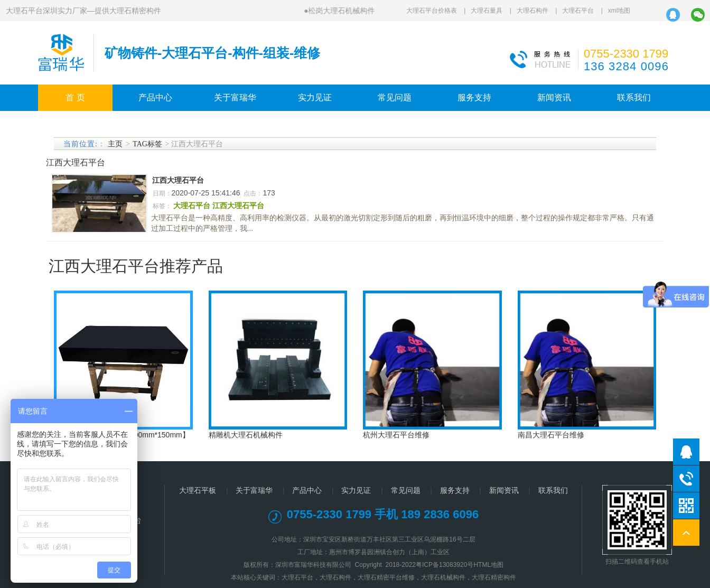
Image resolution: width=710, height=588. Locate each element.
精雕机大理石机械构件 (246, 435)
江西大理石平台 (178, 180)
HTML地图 (488, 565)
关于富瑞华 (235, 97)
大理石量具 (487, 11)
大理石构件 (532, 11)
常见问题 (395, 97)
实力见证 (315, 97)
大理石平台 (578, 11)
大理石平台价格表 (432, 11)
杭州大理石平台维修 (396, 435)
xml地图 (619, 11)
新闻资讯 (554, 97)
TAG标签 (147, 144)
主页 (115, 144)
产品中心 (155, 97)
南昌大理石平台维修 (551, 435)
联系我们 (634, 97)
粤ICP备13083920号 (445, 565)
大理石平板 (198, 490)
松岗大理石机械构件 (341, 11)
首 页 (75, 97)
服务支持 (474, 97)
